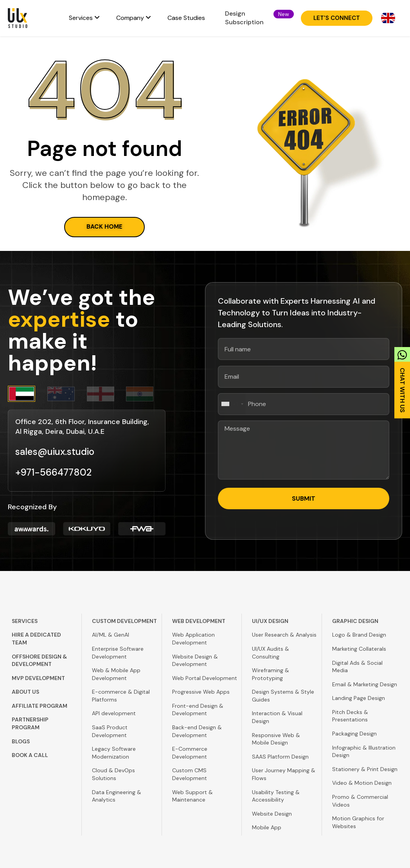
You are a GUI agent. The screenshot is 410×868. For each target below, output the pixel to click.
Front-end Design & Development (198, 710)
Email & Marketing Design (365, 684)
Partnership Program (30, 723)
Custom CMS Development (190, 774)
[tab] (28, 394)
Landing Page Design (359, 698)
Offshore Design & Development (39, 660)
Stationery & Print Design (365, 769)
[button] (284, 14)
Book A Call (30, 755)
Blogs (21, 741)
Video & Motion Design (362, 783)
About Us (25, 692)
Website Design (272, 814)
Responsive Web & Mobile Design (276, 739)
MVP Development (38, 678)
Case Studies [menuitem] (186, 18)
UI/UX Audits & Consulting (271, 653)
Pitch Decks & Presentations (350, 716)
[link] (402, 380)
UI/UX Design (270, 621)
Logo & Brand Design (359, 635)
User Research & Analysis (284, 635)
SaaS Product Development (110, 731)
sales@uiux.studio (55, 452)
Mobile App (267, 827)
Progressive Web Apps (201, 692)
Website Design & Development (195, 660)
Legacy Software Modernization (114, 753)
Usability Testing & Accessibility (276, 796)
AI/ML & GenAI (111, 635)
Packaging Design (354, 734)
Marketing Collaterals (359, 649)
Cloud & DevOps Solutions (113, 774)
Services (25, 621)
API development (114, 713)
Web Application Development (193, 639)
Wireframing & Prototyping (271, 674)
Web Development (199, 621)
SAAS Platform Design (280, 757)
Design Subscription (244, 18)
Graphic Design (355, 621)
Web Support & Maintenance (192, 796)
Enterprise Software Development (118, 653)
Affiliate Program (40, 706)
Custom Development (124, 621)
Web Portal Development (205, 678)
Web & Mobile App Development (116, 674)
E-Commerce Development (190, 753)
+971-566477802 (53, 472)
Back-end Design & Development (197, 731)
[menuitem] (84, 18)
